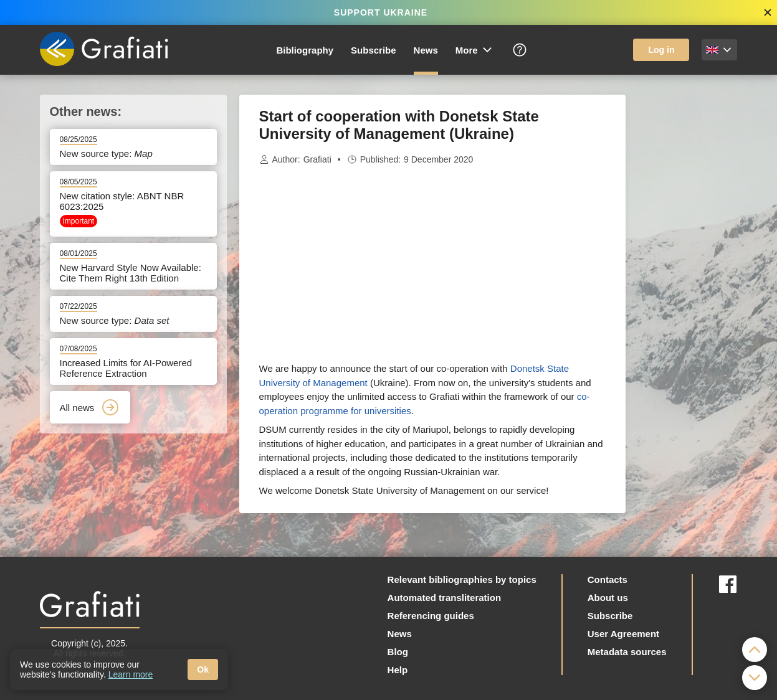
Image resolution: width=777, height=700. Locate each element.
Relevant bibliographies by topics (462, 579)
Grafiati (317, 159)
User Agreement (623, 634)
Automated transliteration (445, 598)
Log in (661, 50)
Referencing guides (431, 616)
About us (608, 598)
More (474, 50)
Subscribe (374, 50)
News (426, 50)
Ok (203, 669)
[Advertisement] (688, 281)
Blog (398, 652)
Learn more (131, 674)
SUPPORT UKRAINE (381, 12)
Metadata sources (627, 652)
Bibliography (305, 50)
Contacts (608, 579)
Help (398, 670)
